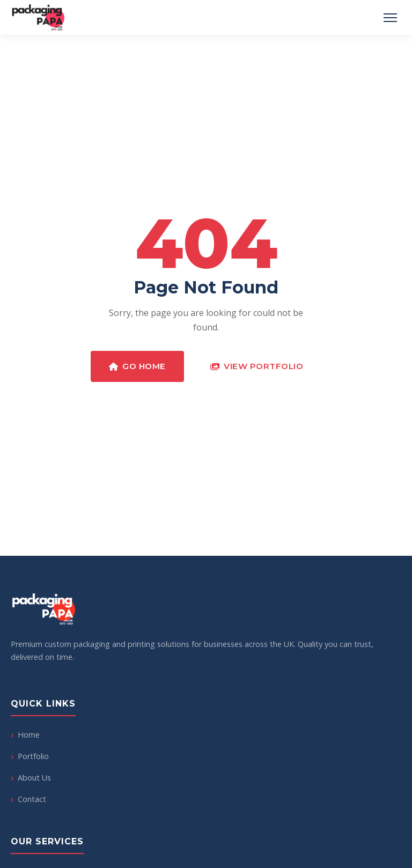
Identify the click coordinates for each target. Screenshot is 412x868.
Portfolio (33, 756)
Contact (32, 799)
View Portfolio (257, 366)
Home (29, 735)
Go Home (137, 366)
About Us (34, 778)
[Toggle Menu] (390, 18)
